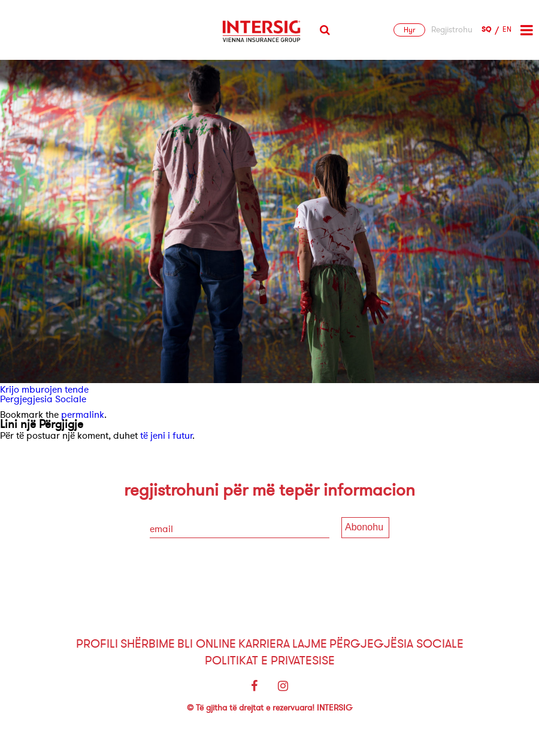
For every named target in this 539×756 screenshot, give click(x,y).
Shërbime (148, 644)
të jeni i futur (166, 436)
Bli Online (207, 644)
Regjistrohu (452, 30)
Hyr (409, 30)
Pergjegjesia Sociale (43, 399)
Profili (97, 644)
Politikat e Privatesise (270, 661)
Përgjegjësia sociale (396, 644)
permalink (83, 415)
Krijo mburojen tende (44, 390)
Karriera (264, 644)
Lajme (310, 644)
